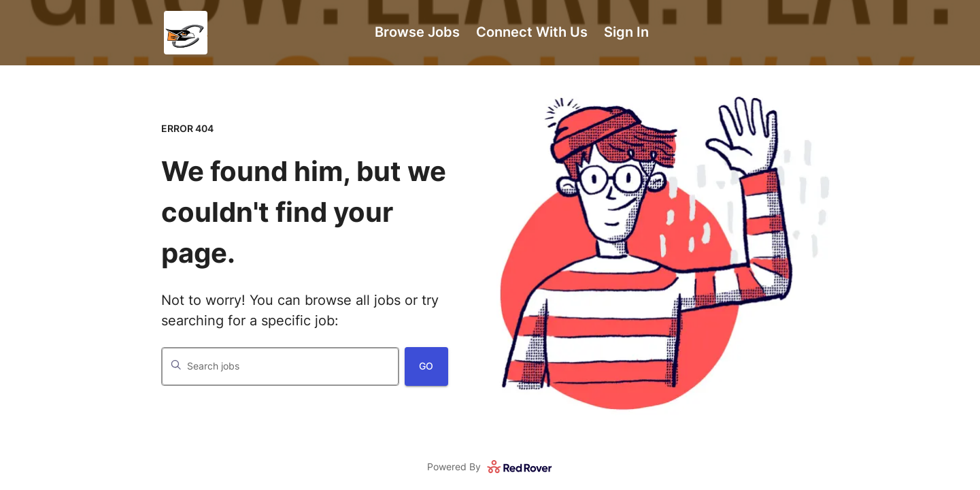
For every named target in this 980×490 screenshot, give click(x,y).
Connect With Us (532, 32)
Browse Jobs (417, 32)
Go (426, 366)
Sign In (626, 32)
